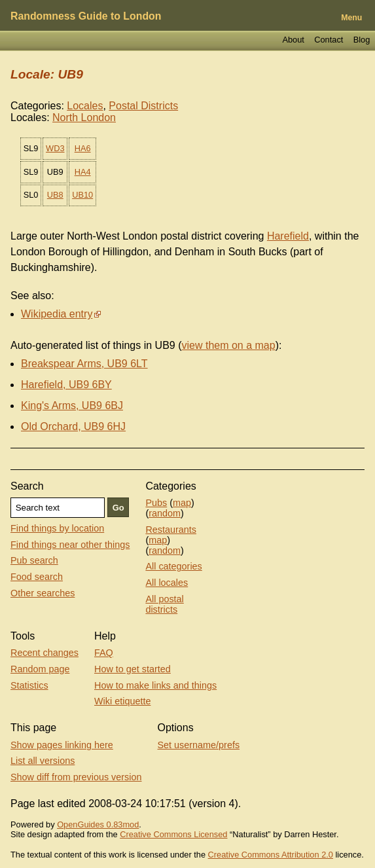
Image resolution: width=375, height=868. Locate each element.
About (293, 40)
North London (84, 118)
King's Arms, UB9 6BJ (72, 406)
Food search (37, 577)
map (182, 503)
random (165, 513)
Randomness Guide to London (86, 16)
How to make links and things (155, 685)
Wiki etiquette (122, 701)
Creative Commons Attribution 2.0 (271, 855)
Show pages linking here (62, 745)
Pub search (34, 560)
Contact (329, 40)
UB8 (55, 195)
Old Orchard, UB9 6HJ (73, 426)
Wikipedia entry (57, 314)
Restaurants (171, 530)
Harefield (288, 236)
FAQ (104, 653)
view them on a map (228, 345)
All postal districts (164, 604)
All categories (173, 566)
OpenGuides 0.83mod (98, 824)
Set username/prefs (199, 745)
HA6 (83, 148)
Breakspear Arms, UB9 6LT (84, 364)
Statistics (29, 685)
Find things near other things (70, 545)
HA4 (83, 172)
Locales (85, 106)
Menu (351, 18)
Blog (362, 40)
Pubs (156, 503)
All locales (167, 583)
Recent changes (45, 653)
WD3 (55, 148)
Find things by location (57, 528)
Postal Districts (143, 106)
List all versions (43, 761)
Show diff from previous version (76, 777)
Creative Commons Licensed (173, 834)
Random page (40, 669)
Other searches (43, 593)
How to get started (133, 669)
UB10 (82, 195)
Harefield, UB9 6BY (66, 385)
